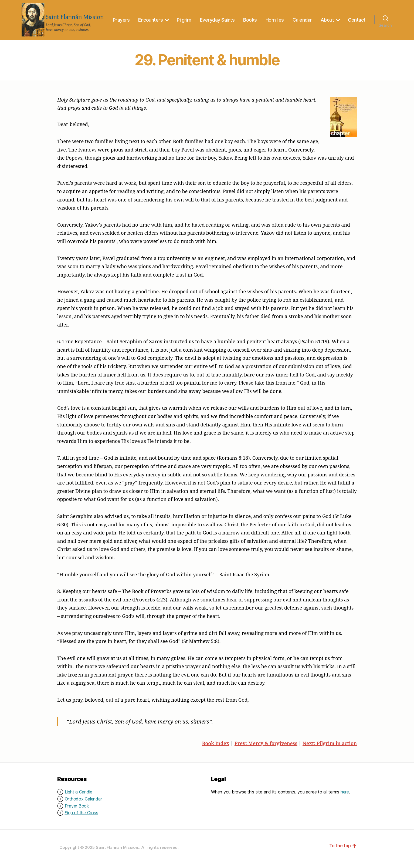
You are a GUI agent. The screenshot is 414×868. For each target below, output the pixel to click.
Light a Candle (79, 796)
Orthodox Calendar (83, 803)
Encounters (177, 17)
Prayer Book (77, 810)
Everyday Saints (243, 17)
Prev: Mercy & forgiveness (266, 747)
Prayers (147, 17)
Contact (357, 27)
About (353, 17)
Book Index (216, 747)
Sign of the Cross (82, 817)
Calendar (328, 17)
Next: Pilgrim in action (330, 747)
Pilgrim (210, 17)
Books (276, 17)
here (345, 796)
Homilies (301, 17)
